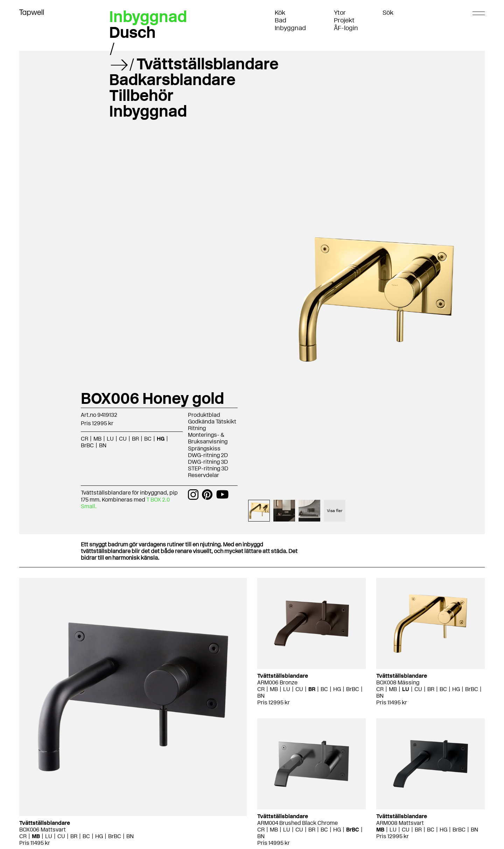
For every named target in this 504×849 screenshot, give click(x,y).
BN (103, 445)
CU (123, 439)
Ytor (340, 13)
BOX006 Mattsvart (43, 830)
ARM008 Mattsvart (400, 823)
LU (110, 439)
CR (85, 439)
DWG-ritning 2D (208, 455)
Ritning (197, 428)
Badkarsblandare (172, 80)
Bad (281, 20)
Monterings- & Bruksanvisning (208, 438)
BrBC (87, 445)
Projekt (344, 20)
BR (135, 439)
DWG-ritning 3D (208, 462)
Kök (280, 13)
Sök (388, 13)
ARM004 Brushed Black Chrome (297, 823)
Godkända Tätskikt (212, 422)
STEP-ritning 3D (208, 468)
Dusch (132, 32)
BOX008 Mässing (398, 682)
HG (161, 439)
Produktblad (204, 415)
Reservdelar (204, 475)
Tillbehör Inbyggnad (148, 103)
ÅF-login (346, 28)
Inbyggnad (290, 28)
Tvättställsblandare (208, 64)
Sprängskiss (204, 448)
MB (97, 439)
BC (148, 439)
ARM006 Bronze (277, 682)
